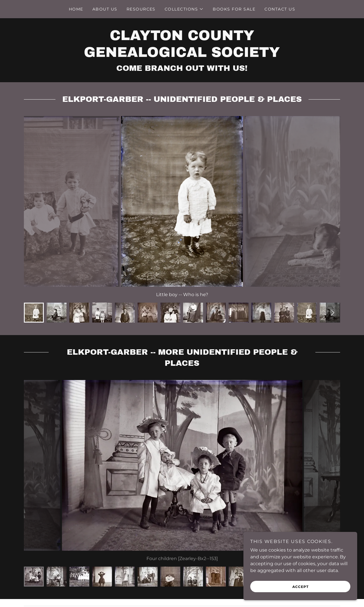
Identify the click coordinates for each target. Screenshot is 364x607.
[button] (184, 9)
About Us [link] (105, 9)
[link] (182, 55)
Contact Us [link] (280, 9)
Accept (300, 587)
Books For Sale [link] (234, 9)
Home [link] (76, 9)
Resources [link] (141, 9)
